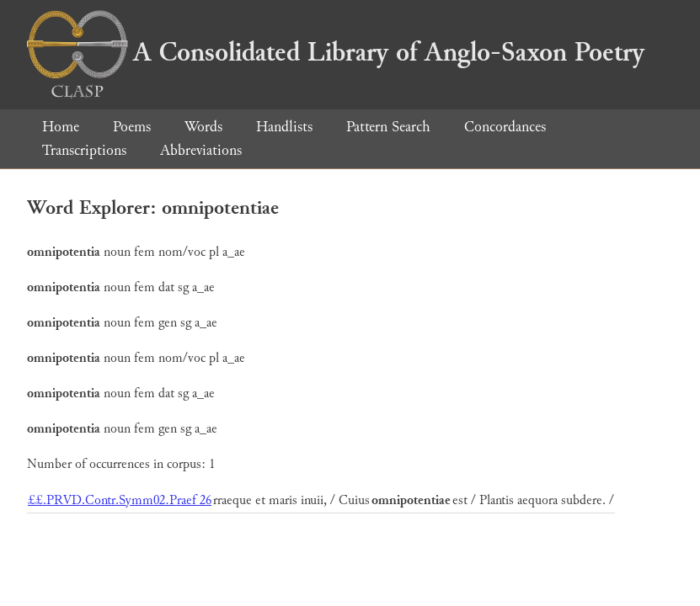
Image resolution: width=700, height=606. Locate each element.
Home (61, 127)
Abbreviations (201, 150)
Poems (132, 127)
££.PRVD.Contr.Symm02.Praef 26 (120, 500)
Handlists (284, 127)
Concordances (505, 127)
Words (203, 127)
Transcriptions (84, 150)
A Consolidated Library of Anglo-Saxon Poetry (336, 52)
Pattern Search (388, 127)
